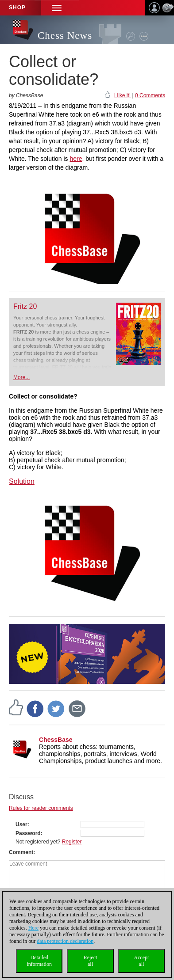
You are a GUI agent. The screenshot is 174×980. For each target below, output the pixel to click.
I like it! (122, 95)
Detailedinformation (39, 961)
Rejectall (91, 961)
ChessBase (56, 740)
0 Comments (150, 95)
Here (33, 928)
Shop (17, 8)
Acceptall (141, 961)
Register (72, 842)
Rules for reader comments (41, 808)
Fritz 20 (25, 306)
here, (77, 159)
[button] (57, 8)
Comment (21, 852)
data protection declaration (65, 941)
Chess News (65, 36)
